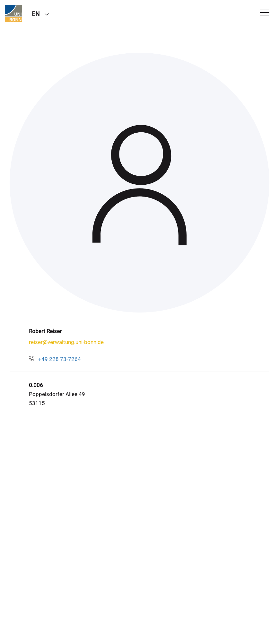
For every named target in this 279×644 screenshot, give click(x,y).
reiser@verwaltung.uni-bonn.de (66, 342)
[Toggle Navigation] (265, 13)
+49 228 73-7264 (60, 359)
